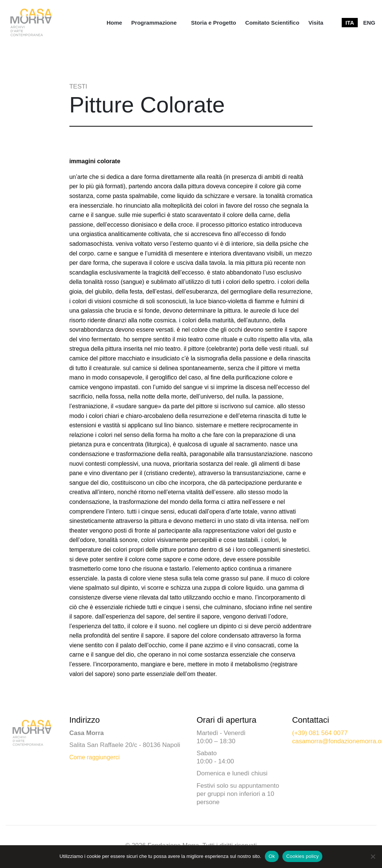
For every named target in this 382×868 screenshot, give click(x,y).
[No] (373, 856)
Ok (272, 856)
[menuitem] (115, 23)
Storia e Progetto (214, 23)
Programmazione (154, 23)
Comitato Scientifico (272, 23)
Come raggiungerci (95, 757)
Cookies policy (302, 856)
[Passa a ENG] (369, 23)
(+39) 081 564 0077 (320, 733)
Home (115, 23)
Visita (316, 23)
